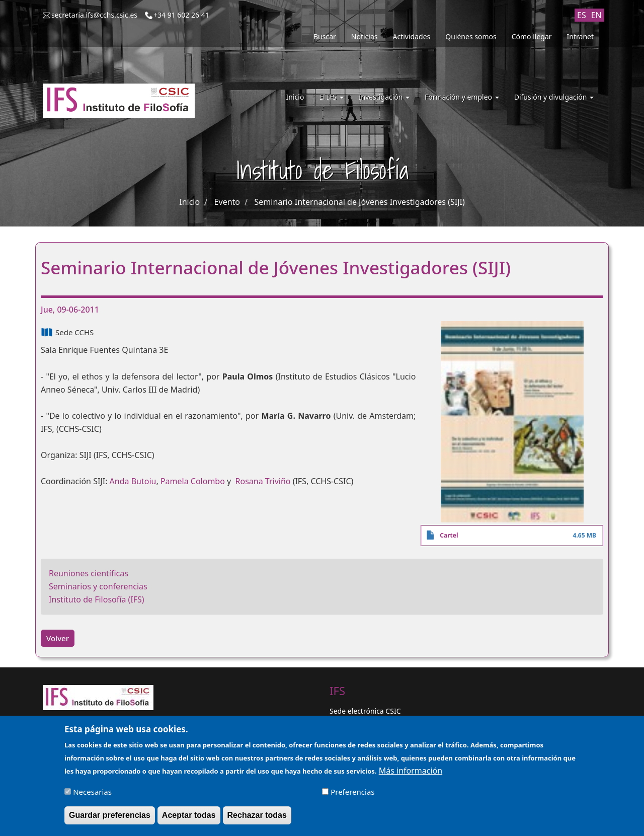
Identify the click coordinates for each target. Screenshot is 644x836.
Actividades (412, 36)
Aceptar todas (189, 819)
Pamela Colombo (193, 481)
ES (582, 15)
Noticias (365, 36)
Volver (58, 638)
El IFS (331, 97)
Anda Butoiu (133, 481)
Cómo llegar (532, 36)
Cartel (449, 535)
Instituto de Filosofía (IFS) (97, 599)
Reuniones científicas (89, 573)
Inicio (295, 97)
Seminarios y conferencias (98, 586)
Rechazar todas (257, 819)
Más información (411, 775)
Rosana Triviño (263, 481)
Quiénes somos (471, 36)
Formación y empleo (462, 97)
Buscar (325, 36)
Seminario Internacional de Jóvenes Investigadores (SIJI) (359, 202)
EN (596, 15)
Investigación (384, 97)
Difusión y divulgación (554, 97)
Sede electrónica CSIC (365, 711)
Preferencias (352, 796)
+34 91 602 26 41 (181, 15)
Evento (227, 202)
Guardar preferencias (110, 819)
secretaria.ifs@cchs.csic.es (94, 15)
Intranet (580, 36)
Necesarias (92, 796)
